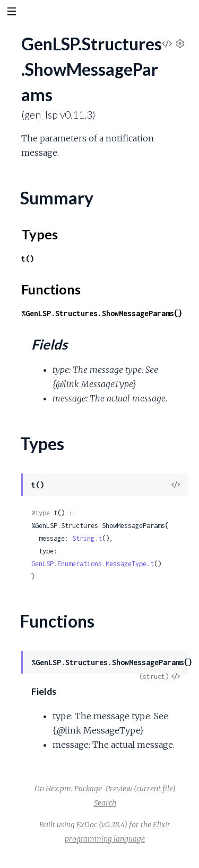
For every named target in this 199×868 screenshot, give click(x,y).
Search (105, 803)
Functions (51, 289)
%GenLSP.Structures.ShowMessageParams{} (102, 313)
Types (40, 234)
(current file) (155, 789)
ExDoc (87, 825)
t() (28, 259)
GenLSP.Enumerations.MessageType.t (93, 564)
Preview (119, 789)
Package (88, 789)
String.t (87, 538)
